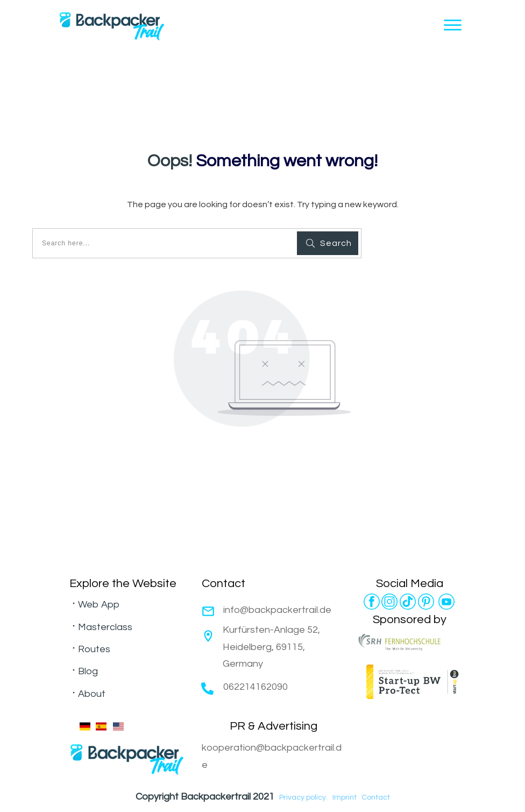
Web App (99, 605)
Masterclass (105, 627)
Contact (376, 797)
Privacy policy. (303, 797)
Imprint (345, 797)
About (92, 694)
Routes (94, 649)
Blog (88, 671)
